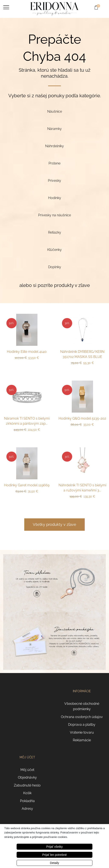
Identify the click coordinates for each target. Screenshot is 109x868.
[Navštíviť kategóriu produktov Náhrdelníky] (54, 146)
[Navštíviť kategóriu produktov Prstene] (54, 163)
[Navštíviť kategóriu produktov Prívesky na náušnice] (54, 215)
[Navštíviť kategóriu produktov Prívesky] (54, 181)
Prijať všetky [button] (55, 847)
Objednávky (27, 777)
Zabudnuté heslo (27, 785)
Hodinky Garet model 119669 (27, 485)
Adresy (27, 809)
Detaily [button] (55, 863)
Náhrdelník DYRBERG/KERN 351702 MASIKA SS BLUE (82, 354)
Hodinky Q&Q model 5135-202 (82, 418)
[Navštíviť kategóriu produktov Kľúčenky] (54, 250)
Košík (27, 793)
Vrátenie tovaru (82, 732)
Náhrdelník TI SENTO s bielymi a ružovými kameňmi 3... (82, 488)
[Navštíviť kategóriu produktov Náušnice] (54, 111)
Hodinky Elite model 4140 (27, 352)
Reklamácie (82, 740)
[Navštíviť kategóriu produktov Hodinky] (54, 198)
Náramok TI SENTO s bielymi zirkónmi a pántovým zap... (27, 421)
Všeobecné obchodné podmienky (82, 706)
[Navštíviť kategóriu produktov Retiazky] (54, 232)
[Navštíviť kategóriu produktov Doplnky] (54, 267)
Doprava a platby (82, 725)
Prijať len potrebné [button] (55, 855)
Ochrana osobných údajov (82, 717)
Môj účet (27, 770)
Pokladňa (27, 801)
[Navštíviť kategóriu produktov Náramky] (54, 129)
